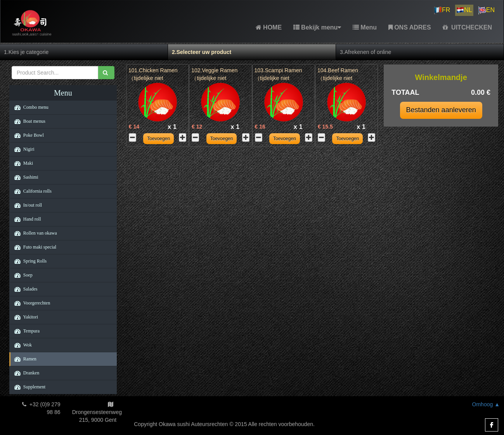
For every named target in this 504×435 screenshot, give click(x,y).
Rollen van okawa (34, 233)
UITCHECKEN (467, 27)
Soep (22, 275)
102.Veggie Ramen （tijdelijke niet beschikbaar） (214, 78)
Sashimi (24, 177)
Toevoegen (158, 139)
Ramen (23, 359)
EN (487, 10)
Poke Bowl (27, 135)
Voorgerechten (30, 303)
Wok (21, 345)
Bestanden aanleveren (441, 110)
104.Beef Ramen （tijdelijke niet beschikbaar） (338, 78)
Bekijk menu (317, 27)
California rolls (31, 191)
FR (442, 10)
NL (464, 10)
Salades (24, 289)
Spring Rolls (29, 261)
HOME (269, 27)
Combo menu (29, 107)
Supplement (28, 387)
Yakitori (24, 317)
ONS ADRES (410, 27)
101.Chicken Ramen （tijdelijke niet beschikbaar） (153, 78)
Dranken (25, 373)
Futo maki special (33, 247)
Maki (22, 163)
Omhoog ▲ (486, 404)
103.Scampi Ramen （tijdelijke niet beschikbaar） (278, 78)
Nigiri (23, 149)
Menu (365, 27)
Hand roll (26, 219)
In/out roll (26, 205)
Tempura (25, 331)
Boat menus (28, 121)
